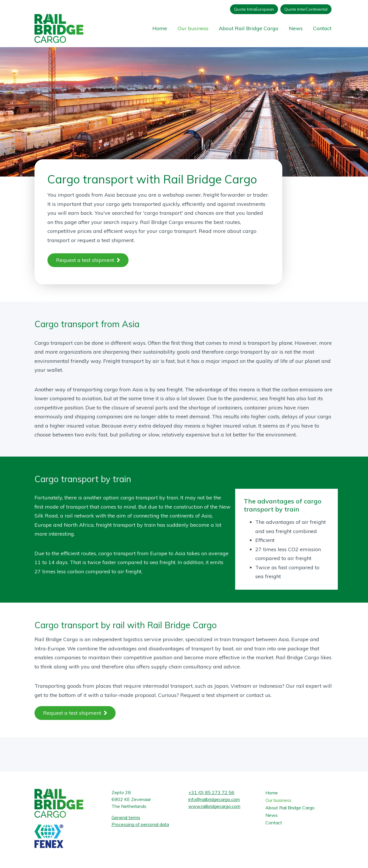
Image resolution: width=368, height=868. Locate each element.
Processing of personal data (140, 824)
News (296, 28)
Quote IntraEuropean (254, 9)
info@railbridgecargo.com (214, 799)
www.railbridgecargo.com (214, 806)
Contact (322, 28)
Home (160, 28)
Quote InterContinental (306, 9)
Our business (193, 28)
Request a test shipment (85, 260)
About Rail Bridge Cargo (249, 28)
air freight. (129, 571)
